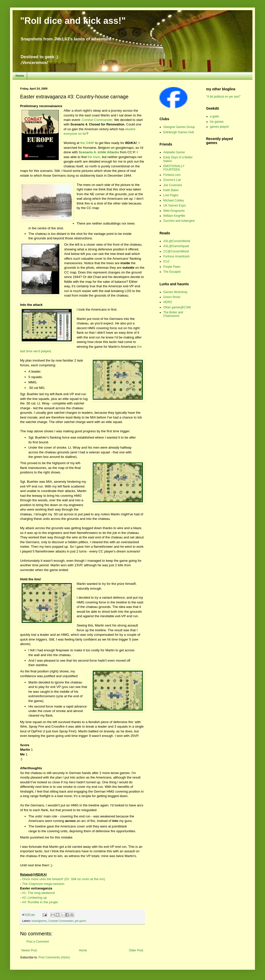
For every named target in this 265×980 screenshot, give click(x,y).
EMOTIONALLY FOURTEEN (174, 168)
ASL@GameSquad (176, 246)
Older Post (136, 950)
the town (94, 157)
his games (217, 122)
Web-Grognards (174, 211)
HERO (168, 302)
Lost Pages (171, 195)
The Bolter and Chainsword (173, 314)
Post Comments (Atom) (54, 957)
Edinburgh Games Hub (179, 132)
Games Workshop (175, 292)
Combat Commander (61, 921)
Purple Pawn (172, 267)
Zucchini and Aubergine (179, 221)
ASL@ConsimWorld (177, 241)
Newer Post (29, 950)
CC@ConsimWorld (176, 251)
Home (20, 76)
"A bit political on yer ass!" (223, 97)
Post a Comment (38, 942)
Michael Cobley (174, 200)
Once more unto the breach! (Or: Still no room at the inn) (64, 879)
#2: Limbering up (34, 898)
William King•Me (174, 216)
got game (80, 921)
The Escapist (172, 272)
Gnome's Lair (172, 180)
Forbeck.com (172, 175)
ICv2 (166, 261)
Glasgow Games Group (179, 127)
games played (219, 127)
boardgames (39, 921)
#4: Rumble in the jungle (40, 902)
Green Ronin (172, 297)
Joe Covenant (173, 185)
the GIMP (87, 143)
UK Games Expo (174, 205)
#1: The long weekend (38, 893)
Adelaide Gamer (174, 152)
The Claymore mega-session (43, 884)
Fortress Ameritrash (176, 256)
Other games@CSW (177, 307)
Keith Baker (171, 190)
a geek (215, 116)
